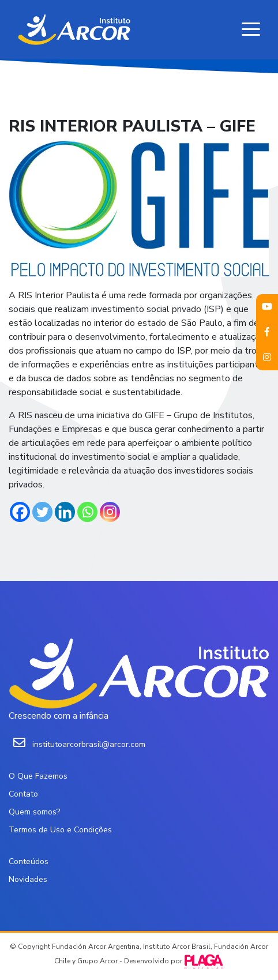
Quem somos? (34, 812)
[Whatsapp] (87, 512)
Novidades (28, 879)
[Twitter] (42, 512)
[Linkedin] (65, 512)
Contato (23, 794)
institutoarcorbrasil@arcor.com (89, 744)
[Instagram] (110, 512)
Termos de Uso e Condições (60, 830)
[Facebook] (20, 512)
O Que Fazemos (38, 776)
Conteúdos (29, 861)
